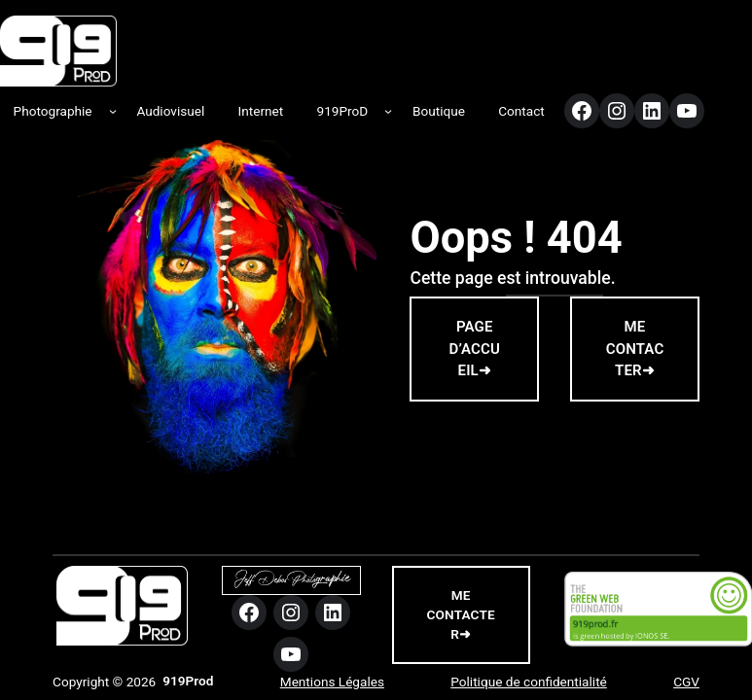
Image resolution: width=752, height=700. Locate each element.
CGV (686, 682)
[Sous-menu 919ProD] (388, 111)
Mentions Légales (332, 682)
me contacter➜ (461, 615)
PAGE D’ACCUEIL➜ (475, 349)
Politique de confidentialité (529, 682)
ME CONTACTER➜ (635, 349)
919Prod (188, 681)
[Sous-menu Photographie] (113, 111)
